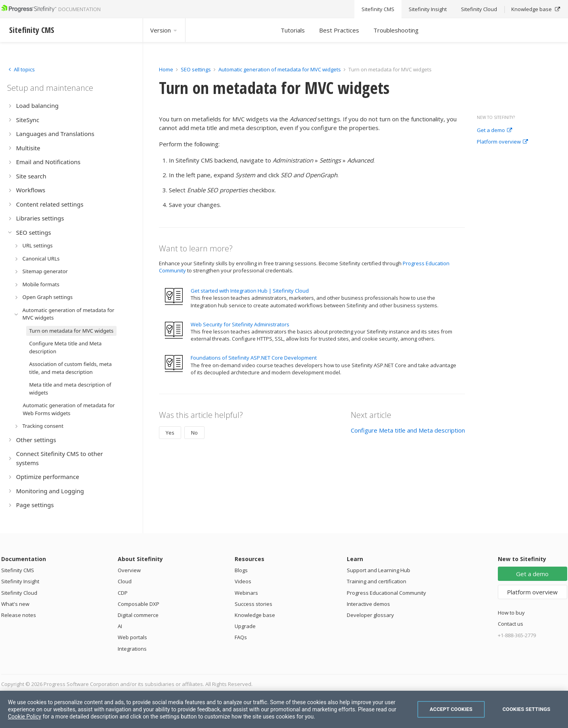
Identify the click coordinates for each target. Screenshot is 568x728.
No (194, 433)
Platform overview (502, 142)
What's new (15, 604)
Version (164, 30)
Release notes (19, 615)
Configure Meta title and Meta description (408, 430)
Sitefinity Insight (20, 581)
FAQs (241, 637)
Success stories (253, 604)
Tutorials (293, 30)
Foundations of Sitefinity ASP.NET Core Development (254, 358)
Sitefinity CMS (18, 570)
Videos (243, 581)
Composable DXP (139, 604)
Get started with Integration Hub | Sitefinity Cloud (250, 291)
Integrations (132, 649)
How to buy (511, 613)
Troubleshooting (396, 30)
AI (120, 626)
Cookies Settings (527, 709)
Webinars (246, 593)
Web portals (132, 637)
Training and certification (377, 581)
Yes (170, 433)
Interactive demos (368, 604)
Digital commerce (138, 615)
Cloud (125, 581)
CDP (123, 593)
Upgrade (245, 626)
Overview (129, 570)
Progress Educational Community (386, 593)
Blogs (241, 570)
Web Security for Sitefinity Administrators (240, 324)
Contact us (511, 624)
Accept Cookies (451, 709)
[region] (284, 709)
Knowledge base (255, 615)
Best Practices (339, 30)
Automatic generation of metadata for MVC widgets (280, 69)
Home (166, 69)
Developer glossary (370, 615)
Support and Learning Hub (379, 570)
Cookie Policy (25, 717)
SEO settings (196, 69)
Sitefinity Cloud (19, 593)
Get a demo (494, 130)
